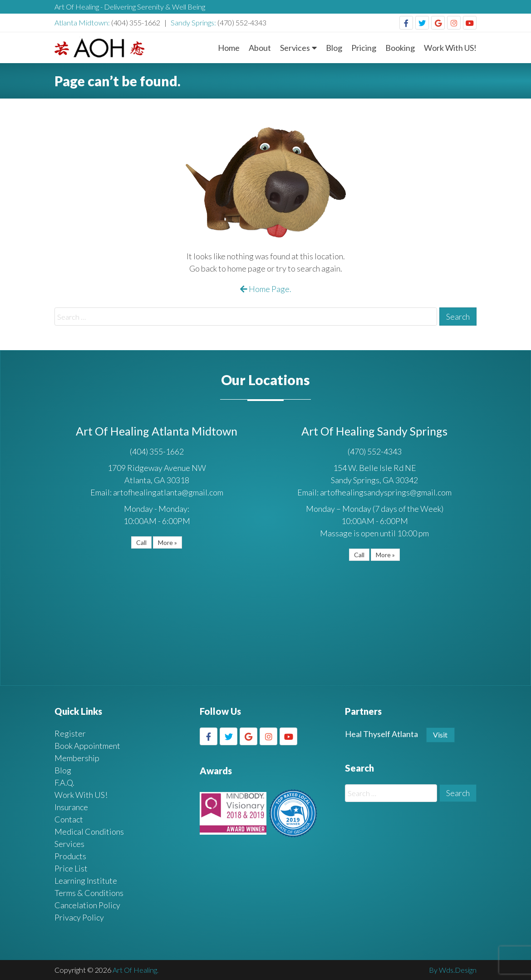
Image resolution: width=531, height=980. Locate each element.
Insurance (71, 807)
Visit (440, 735)
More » (167, 542)
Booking (400, 48)
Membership (77, 758)
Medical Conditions (89, 832)
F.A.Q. (64, 782)
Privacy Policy (79, 917)
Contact (69, 819)
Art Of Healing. (135, 970)
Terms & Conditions (89, 893)
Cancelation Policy (87, 905)
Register (70, 733)
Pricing (364, 48)
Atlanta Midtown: (83, 22)
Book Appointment (87, 746)
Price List (71, 868)
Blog (334, 48)
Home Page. (266, 289)
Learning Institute (86, 881)
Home (229, 48)
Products (70, 856)
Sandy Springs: (194, 22)
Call (141, 542)
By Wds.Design (453, 970)
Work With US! (450, 48)
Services (295, 48)
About (260, 48)
